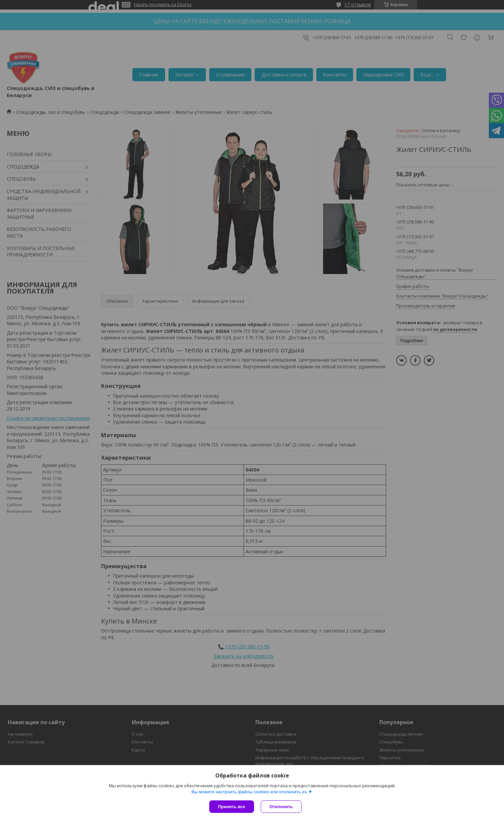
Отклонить (281, 807)
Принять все (232, 807)
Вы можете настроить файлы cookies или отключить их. (250, 792)
